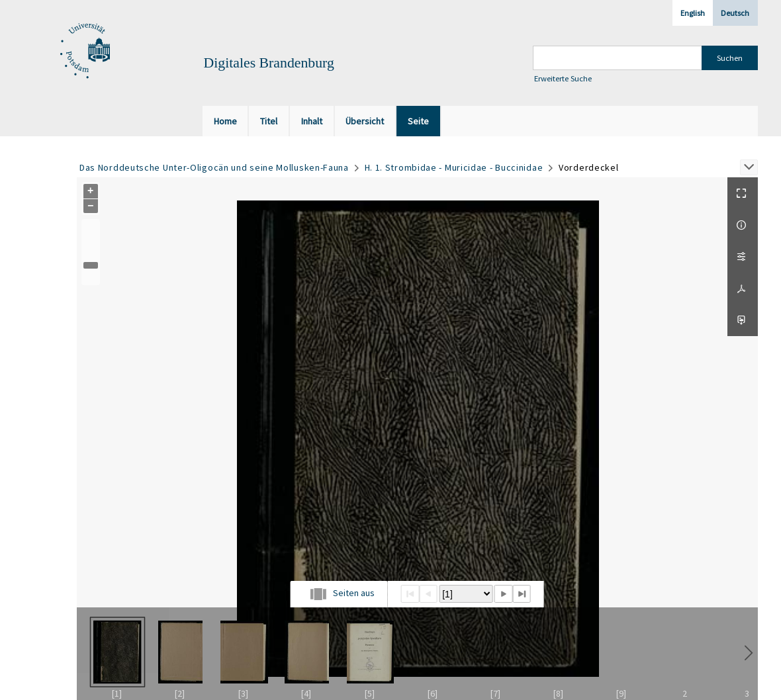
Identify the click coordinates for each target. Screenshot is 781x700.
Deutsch (735, 13)
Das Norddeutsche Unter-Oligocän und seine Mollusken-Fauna (214, 167)
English (693, 13)
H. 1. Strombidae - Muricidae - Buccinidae (454, 167)
